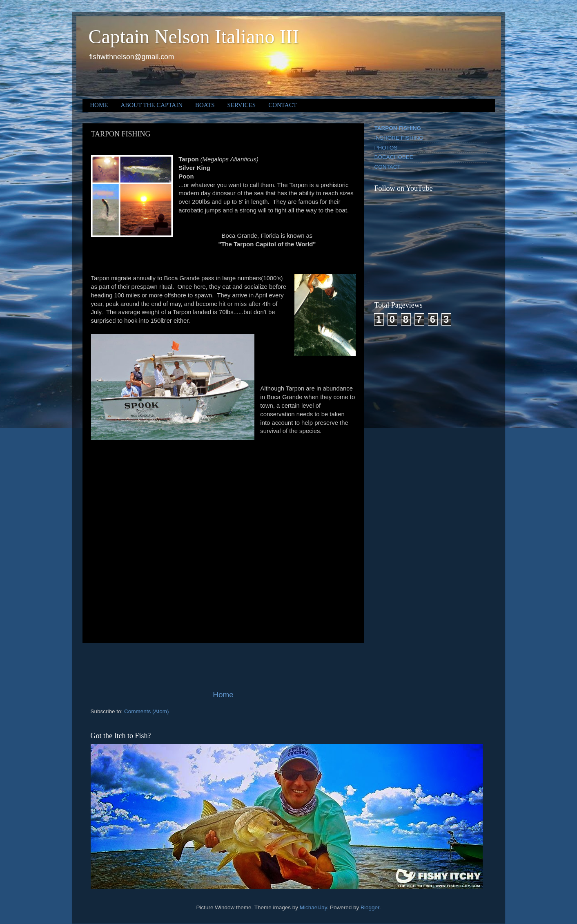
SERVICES (242, 105)
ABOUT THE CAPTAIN (151, 105)
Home (223, 695)
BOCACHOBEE (394, 157)
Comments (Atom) (147, 711)
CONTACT (283, 105)
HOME (99, 105)
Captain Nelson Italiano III (194, 37)
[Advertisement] (223, 666)
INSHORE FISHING (399, 138)
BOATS (205, 105)
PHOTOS (386, 148)
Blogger (370, 907)
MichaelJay (313, 907)
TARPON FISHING (398, 128)
